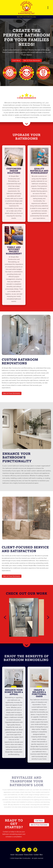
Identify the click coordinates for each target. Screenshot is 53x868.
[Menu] (48, 8)
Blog (41, 854)
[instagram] (29, 850)
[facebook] (18, 850)
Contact (36, 854)
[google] (24, 850)
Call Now (16, 60)
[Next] (48, 617)
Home (12, 854)
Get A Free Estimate (32, 60)
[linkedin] (35, 850)
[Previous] (5, 617)
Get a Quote (19, 854)
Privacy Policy (28, 854)
